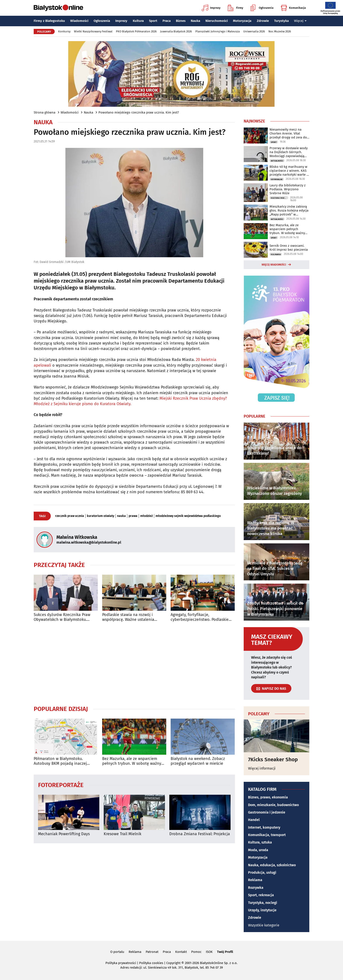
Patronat (152, 952)
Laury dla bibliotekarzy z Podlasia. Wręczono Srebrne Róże (288, 189)
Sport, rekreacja (261, 895)
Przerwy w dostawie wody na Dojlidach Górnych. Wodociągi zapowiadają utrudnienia (289, 152)
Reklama (255, 880)
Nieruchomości (217, 21)
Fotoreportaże (61, 785)
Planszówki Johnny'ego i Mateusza (218, 31)
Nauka (195, 21)
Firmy (235, 8)
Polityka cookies (151, 963)
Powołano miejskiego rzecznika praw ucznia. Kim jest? (139, 112)
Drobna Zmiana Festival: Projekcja (200, 834)
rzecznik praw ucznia (70, 516)
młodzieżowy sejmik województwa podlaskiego (188, 516)
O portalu (117, 952)
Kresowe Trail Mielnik (122, 834)
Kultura (138, 21)
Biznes (181, 21)
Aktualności (277, 161)
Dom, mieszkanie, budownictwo (273, 805)
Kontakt (181, 952)
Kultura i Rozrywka (280, 198)
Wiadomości (79, 21)
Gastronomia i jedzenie (267, 812)
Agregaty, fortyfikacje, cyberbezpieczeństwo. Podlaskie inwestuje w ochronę (200, 617)
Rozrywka (256, 888)
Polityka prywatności (121, 963)
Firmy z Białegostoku (49, 21)
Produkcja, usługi (262, 872)
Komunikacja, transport (267, 835)
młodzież (146, 516)
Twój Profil (225, 952)
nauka (121, 516)
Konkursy (64, 31)
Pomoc (196, 952)
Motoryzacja (242, 21)
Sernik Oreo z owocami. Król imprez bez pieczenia (289, 248)
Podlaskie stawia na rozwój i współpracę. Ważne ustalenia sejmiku (128, 617)
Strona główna (45, 112)
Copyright (173, 963)
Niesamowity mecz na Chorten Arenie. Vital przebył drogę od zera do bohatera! (288, 133)
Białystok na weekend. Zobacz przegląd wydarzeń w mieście (198, 761)
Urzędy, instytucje (262, 910)
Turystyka (281, 21)
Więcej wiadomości (274, 265)
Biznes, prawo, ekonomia (268, 797)
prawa (133, 516)
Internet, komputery (264, 827)
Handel (254, 820)
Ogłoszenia (262, 8)
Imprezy (211, 8)
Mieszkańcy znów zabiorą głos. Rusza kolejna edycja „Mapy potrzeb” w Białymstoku (289, 210)
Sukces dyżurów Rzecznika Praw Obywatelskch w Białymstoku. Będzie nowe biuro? (62, 617)
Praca (167, 21)
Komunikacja (293, 8)
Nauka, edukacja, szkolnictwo (272, 865)
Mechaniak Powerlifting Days (64, 834)
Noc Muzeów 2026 (280, 31)
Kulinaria (276, 254)
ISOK (209, 952)
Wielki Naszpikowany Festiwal (93, 31)
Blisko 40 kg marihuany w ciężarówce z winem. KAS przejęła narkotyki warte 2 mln (289, 171)
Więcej (300, 21)
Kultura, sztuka (260, 842)
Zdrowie (263, 21)
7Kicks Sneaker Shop (273, 759)
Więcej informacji (262, 768)
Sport (153, 21)
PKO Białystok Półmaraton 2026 (136, 31)
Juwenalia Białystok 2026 (176, 31)
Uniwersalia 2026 (254, 31)
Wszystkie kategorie (264, 925)
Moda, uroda (258, 850)
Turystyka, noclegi (263, 903)
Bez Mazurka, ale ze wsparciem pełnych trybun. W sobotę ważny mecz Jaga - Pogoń (132, 761)
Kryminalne (277, 179)
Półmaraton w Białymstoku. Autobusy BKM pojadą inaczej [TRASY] (60, 761)
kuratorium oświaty (101, 516)
